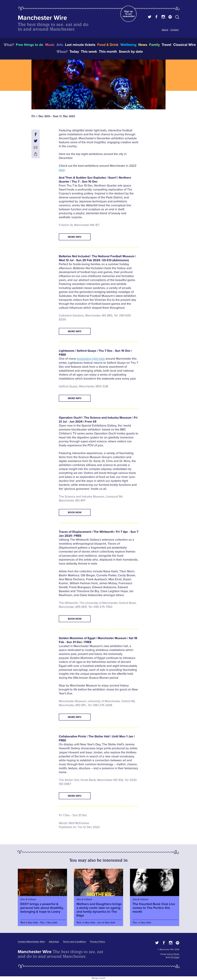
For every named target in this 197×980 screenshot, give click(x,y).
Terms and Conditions (74, 942)
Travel (166, 45)
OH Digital (175, 957)
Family (154, 45)
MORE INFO (75, 237)
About (165, 30)
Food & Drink (108, 45)
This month (108, 52)
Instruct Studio (173, 954)
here (62, 170)
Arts (60, 45)
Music (50, 45)
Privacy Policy (97, 942)
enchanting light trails (91, 359)
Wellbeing (128, 45)
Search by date (131, 52)
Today (74, 52)
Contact (174, 30)
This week (89, 52)
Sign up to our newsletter (129, 14)
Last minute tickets (80, 45)
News (143, 45)
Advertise (54, 942)
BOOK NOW (75, 512)
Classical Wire (184, 45)
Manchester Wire (42, 18)
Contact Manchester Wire (31, 942)
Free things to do (30, 45)
